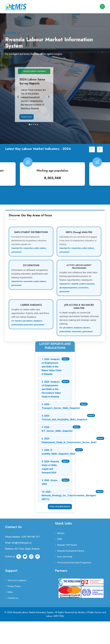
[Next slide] (49, 108)
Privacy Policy (14, 609)
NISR (60, 562)
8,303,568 (55, 200)
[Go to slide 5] (38, 147)
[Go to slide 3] (34, 147)
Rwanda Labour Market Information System (33, 635)
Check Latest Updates (34, 71)
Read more (26, 117)
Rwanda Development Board (71, 573)
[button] (92, 172)
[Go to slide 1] (29, 147)
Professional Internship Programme (74, 585)
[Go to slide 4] (36, 147)
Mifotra (61, 556)
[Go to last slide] (18, 108)
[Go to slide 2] (32, 147)
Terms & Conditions (17, 603)
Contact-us (13, 621)
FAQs (10, 615)
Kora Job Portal (65, 579)
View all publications (60, 529)
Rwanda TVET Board (67, 568)
